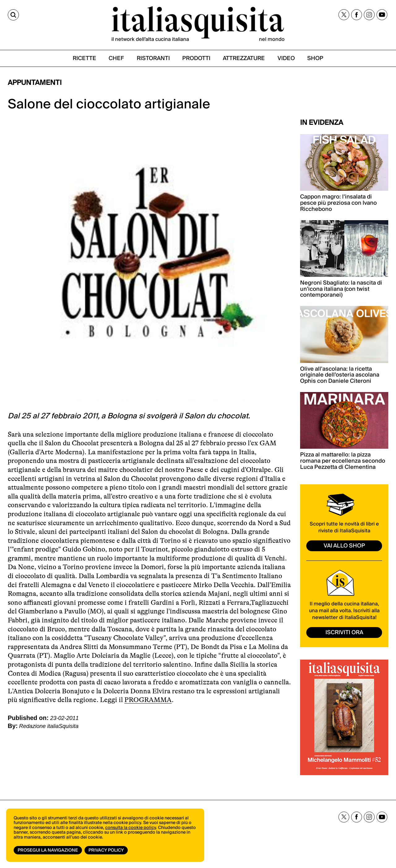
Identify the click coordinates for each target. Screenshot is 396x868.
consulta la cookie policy (131, 828)
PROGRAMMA (148, 700)
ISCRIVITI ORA (344, 632)
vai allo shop (344, 546)
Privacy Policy (106, 850)
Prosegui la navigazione (48, 850)
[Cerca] (13, 15)
